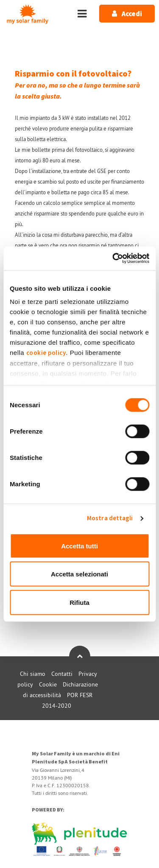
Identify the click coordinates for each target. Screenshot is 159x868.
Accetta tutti (79, 546)
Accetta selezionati (79, 574)
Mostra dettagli (110, 518)
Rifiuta (79, 602)
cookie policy (46, 353)
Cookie (48, 684)
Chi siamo (33, 674)
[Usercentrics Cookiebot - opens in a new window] (113, 258)
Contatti (62, 674)
